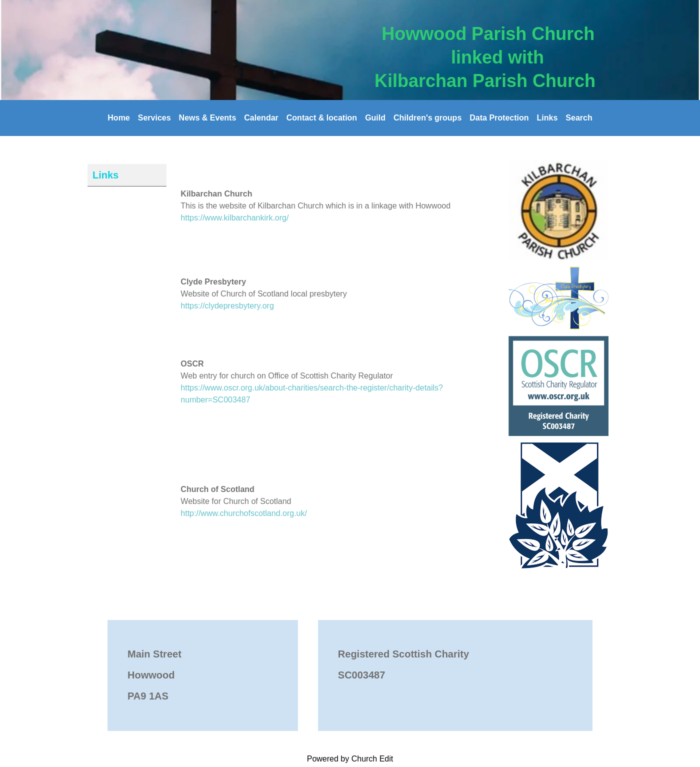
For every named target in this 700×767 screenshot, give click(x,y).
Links (547, 118)
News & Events (208, 118)
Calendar (261, 118)
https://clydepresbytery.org (227, 306)
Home (118, 118)
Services (154, 118)
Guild (375, 118)
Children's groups (427, 118)
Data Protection (499, 118)
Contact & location (322, 118)
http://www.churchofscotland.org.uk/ (244, 513)
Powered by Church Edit (350, 759)
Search (579, 118)
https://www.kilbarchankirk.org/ (234, 218)
